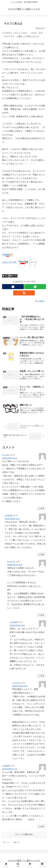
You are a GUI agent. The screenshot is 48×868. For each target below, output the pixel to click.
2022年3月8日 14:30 (17, 625)
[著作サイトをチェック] (13, 287)
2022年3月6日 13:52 (10, 458)
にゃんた (6, 455)
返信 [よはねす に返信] (41, 554)
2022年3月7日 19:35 (15, 565)
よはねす (9, 515)
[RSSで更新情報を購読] (24, 293)
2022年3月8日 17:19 (10, 769)
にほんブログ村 (9, 262)
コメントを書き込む (24, 834)
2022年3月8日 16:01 (20, 686)
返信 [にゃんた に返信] (41, 508)
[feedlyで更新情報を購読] (35, 287)
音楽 (5, 276)
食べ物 (13, 276)
